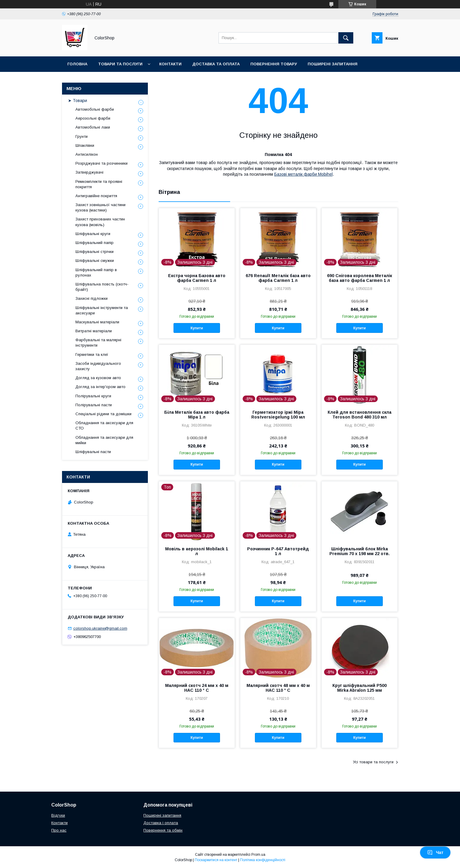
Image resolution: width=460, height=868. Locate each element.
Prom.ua (258, 855)
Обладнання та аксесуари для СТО (104, 425)
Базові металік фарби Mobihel (303, 174)
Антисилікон (87, 154)
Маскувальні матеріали (97, 322)
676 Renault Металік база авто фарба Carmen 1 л (278, 278)
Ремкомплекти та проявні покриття (99, 184)
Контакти (170, 64)
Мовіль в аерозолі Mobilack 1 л (197, 551)
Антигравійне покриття (96, 196)
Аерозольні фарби (93, 118)
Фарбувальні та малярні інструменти (98, 343)
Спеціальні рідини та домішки (103, 414)
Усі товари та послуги (373, 762)
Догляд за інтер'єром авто (100, 387)
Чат (435, 852)
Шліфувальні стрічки (95, 252)
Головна (77, 64)
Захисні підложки (92, 298)
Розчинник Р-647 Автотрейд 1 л (278, 551)
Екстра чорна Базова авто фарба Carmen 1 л (197, 278)
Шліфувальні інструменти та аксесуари (102, 310)
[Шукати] (346, 38)
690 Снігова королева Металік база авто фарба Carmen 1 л (360, 278)
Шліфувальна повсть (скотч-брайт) (102, 287)
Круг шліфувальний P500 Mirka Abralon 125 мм (360, 688)
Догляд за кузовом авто (98, 378)
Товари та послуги (120, 64)
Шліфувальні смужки (95, 261)
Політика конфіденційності (263, 860)
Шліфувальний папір (95, 243)
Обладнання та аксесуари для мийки (104, 440)
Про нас (59, 830)
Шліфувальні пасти (93, 452)
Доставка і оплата (161, 823)
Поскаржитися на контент (216, 860)
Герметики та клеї (92, 355)
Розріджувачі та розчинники (102, 163)
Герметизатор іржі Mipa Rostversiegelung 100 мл (278, 415)
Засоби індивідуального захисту (98, 366)
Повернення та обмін (163, 830)
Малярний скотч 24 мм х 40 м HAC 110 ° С (197, 688)
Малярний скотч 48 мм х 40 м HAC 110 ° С (278, 688)
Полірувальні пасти (94, 405)
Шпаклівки (85, 145)
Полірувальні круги (93, 396)
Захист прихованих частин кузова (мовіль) (100, 222)
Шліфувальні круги (93, 234)
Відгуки (58, 815)
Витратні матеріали (94, 331)
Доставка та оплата (216, 64)
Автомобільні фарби (95, 109)
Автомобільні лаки (93, 127)
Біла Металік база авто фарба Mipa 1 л (197, 415)
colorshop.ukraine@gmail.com (100, 628)
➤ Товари (78, 101)
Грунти (82, 136)
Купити (197, 328)
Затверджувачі (89, 172)
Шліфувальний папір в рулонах (96, 272)
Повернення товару (274, 64)
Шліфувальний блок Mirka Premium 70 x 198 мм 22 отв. (360, 551)
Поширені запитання (333, 64)
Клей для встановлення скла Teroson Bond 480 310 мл (360, 415)
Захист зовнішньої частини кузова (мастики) (100, 207)
